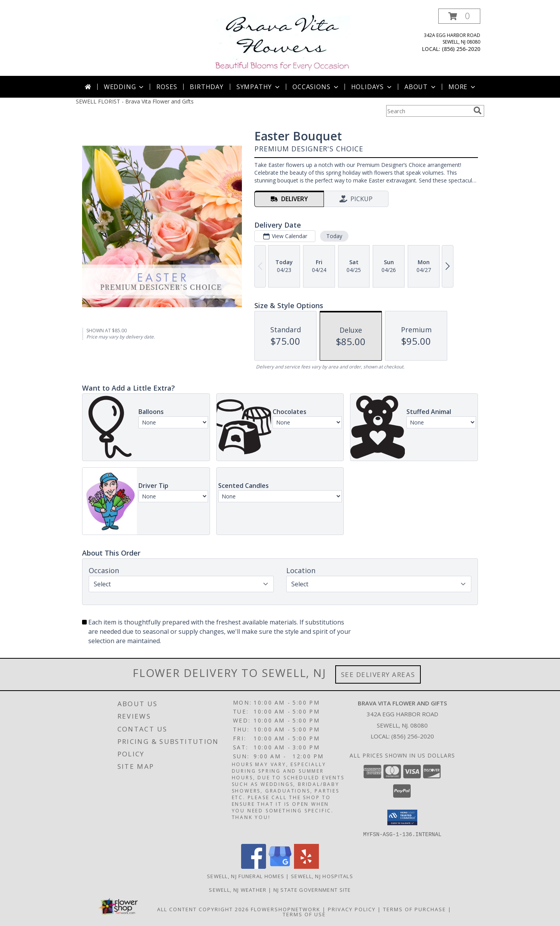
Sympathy (259, 87)
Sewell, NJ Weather (238, 889)
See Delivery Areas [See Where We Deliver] (378, 674)
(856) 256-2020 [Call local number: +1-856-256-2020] (461, 49)
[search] (478, 110)
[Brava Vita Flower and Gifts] (282, 42)
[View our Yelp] (306, 866)
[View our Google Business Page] (280, 866)
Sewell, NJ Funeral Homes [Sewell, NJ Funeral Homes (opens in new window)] (246, 876)
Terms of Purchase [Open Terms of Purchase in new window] (415, 909)
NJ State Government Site (312, 889)
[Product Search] (428, 111)
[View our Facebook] (254, 866)
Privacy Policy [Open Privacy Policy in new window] (352, 909)
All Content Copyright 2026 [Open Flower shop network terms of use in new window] (203, 909)
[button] (459, 16)
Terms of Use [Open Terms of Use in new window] (304, 914)
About (421, 87)
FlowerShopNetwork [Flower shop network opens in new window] (286, 909)
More (463, 87)
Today (334, 236)
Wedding (125, 87)
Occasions (316, 87)
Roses (167, 87)
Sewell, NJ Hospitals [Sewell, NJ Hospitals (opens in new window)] (322, 876)
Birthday (206, 87)
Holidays (372, 87)
